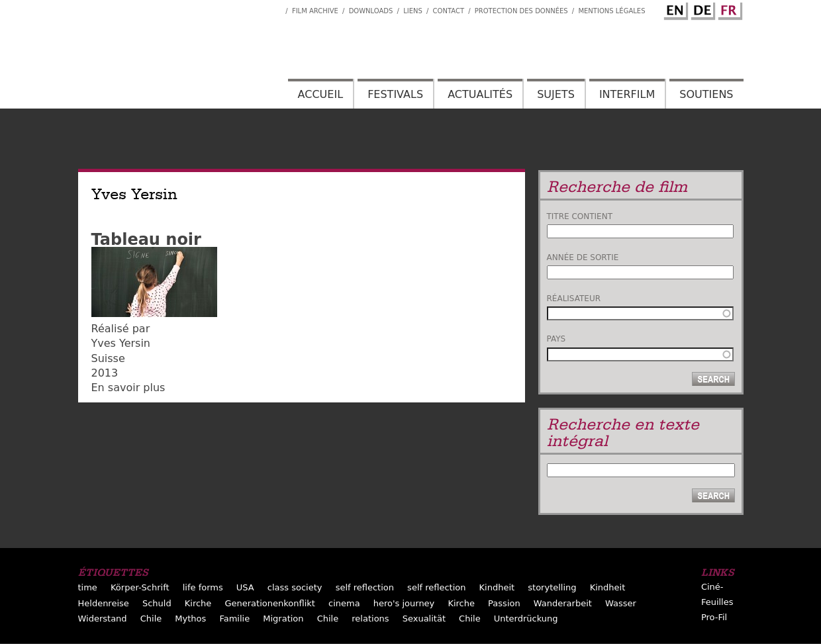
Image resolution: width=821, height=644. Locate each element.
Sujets (556, 94)
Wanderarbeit (563, 603)
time (88, 587)
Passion (504, 603)
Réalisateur (574, 299)
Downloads (371, 11)
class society (295, 587)
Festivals (395, 94)
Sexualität (424, 619)
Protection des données (521, 11)
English (674, 9)
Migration (283, 619)
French (728, 9)
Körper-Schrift (140, 587)
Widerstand (103, 619)
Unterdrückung (526, 619)
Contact (449, 11)
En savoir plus (128, 388)
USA (245, 587)
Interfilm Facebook (275, 7)
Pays (556, 339)
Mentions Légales (611, 11)
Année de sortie (583, 257)
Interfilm (627, 94)
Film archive (315, 11)
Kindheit (497, 587)
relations (370, 619)
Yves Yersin (121, 343)
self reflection (365, 587)
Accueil (320, 94)
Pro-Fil (714, 617)
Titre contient (580, 216)
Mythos (190, 619)
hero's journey (404, 603)
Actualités (480, 94)
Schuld (157, 603)
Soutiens (706, 94)
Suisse (108, 358)
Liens (413, 11)
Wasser (621, 603)
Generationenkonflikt (269, 603)
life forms (203, 587)
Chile (151, 619)
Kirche (198, 603)
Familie (234, 619)
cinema (344, 603)
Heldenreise (104, 603)
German (701, 9)
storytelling (552, 587)
